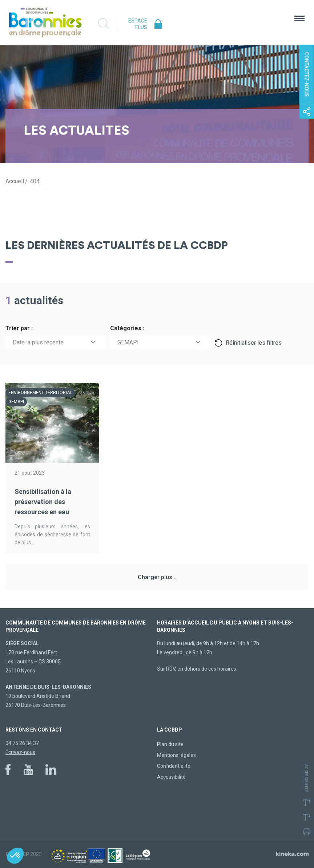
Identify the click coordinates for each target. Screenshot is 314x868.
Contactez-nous (307, 75)
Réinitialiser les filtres (254, 343)
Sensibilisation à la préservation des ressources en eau (43, 502)
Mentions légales (176, 755)
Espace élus (138, 24)
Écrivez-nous (20, 752)
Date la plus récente (38, 342)
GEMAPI (128, 342)
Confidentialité (174, 766)
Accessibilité (171, 777)
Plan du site (170, 744)
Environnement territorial (40, 393)
